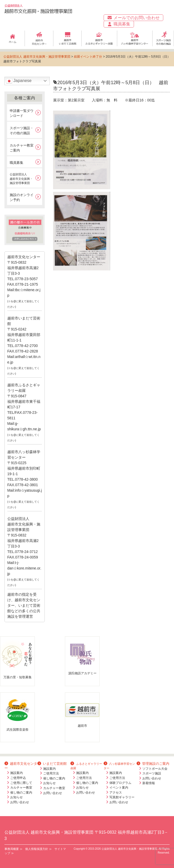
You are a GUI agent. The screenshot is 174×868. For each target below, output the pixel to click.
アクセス (116, 793)
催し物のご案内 (21, 793)
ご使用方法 (51, 773)
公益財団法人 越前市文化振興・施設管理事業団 (37, 57)
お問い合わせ (20, 802)
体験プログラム (120, 783)
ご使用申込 (18, 778)
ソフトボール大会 (155, 769)
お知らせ (16, 797)
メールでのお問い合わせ (133, 18)
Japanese (19, 81)
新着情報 (149, 783)
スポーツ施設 (152, 773)
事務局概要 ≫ (13, 849)
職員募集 (119, 24)
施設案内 (16, 773)
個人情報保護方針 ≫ (38, 849)
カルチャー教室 (21, 788)
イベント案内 (119, 788)
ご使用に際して (21, 783)
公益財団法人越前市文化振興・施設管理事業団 (21, 179)
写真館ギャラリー (122, 797)
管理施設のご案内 (153, 764)
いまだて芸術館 (52, 764)
